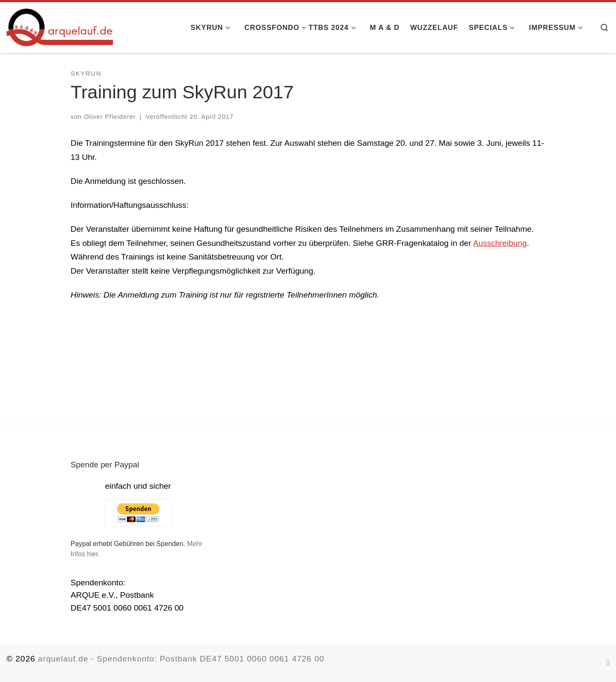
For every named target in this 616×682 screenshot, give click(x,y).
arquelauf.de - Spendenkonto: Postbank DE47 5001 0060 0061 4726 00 (181, 659)
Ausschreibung (500, 243)
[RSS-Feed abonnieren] (608, 663)
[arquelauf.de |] (60, 26)
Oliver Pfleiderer (110, 117)
